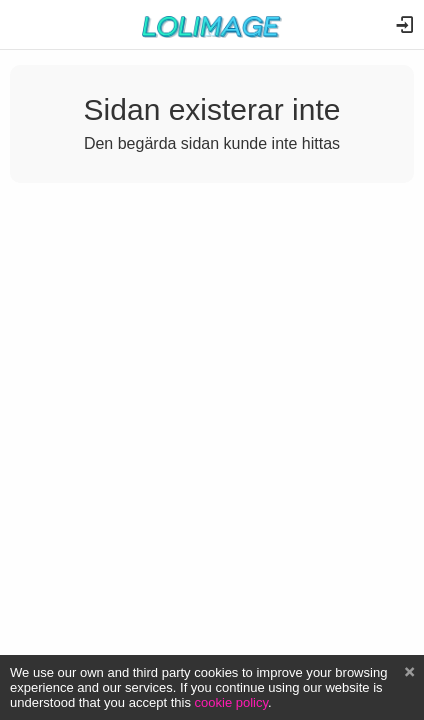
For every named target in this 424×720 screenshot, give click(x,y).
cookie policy (232, 702)
